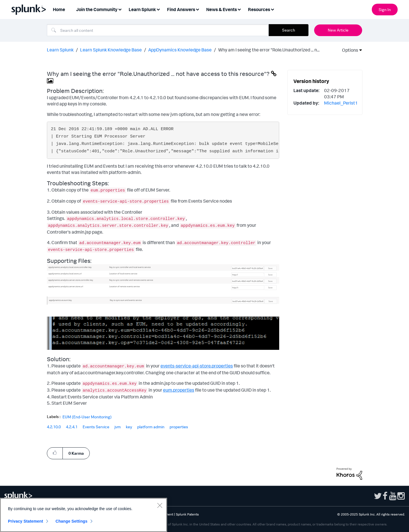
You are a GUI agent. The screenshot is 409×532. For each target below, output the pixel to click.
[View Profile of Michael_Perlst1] (341, 103)
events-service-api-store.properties (197, 366)
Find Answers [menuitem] (181, 9)
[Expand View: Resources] (272, 9)
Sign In (385, 10)
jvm (118, 427)
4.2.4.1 (72, 427)
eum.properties (179, 390)
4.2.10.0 (54, 427)
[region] (84, 515)
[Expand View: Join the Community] (120, 9)
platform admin (151, 427)
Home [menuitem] (59, 9)
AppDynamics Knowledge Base (180, 50)
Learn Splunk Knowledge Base (111, 50)
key (129, 427)
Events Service (96, 427)
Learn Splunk (60, 50)
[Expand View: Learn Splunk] (158, 9)
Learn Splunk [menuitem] (142, 9)
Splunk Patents (187, 514)
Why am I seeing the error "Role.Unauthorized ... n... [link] (269, 50)
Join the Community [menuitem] (97, 9)
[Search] (158, 30)
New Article (338, 30)
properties (179, 427)
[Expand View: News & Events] (239, 9)
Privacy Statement (26, 521)
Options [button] (348, 50)
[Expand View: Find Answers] (197, 9)
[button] (163, 278)
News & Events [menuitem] (222, 9)
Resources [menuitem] (259, 9)
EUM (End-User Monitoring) (87, 417)
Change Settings (71, 521)
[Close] (160, 505)
